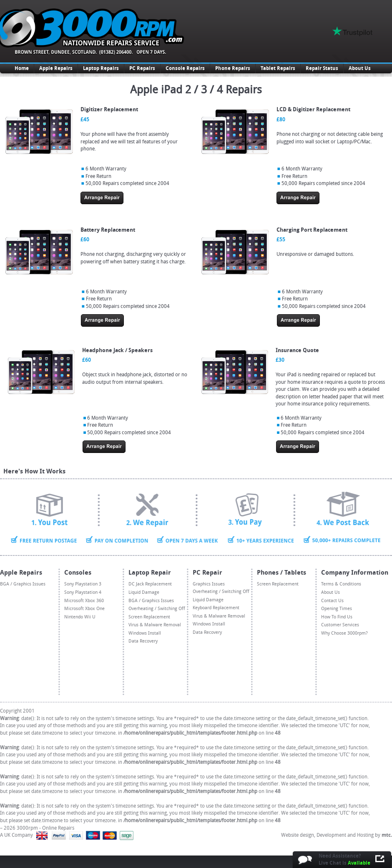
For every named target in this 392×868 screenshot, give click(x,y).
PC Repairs (142, 68)
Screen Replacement (149, 617)
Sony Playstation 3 (83, 584)
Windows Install (145, 633)
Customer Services (340, 625)
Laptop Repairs (101, 68)
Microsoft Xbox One (84, 609)
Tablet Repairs (278, 68)
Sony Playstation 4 (83, 592)
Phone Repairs (233, 68)
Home (22, 68)
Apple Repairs (56, 68)
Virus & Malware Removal (155, 625)
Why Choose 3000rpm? (344, 633)
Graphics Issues (209, 584)
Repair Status (322, 68)
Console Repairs (185, 68)
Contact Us (332, 601)
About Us (360, 68)
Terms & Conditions (341, 584)
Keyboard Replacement (216, 608)
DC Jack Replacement (150, 584)
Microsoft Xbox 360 (84, 601)
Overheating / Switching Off (157, 609)
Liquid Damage (144, 592)
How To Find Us (337, 617)
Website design (298, 835)
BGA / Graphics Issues (23, 584)
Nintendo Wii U (80, 617)
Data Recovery (143, 641)
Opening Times (337, 609)
